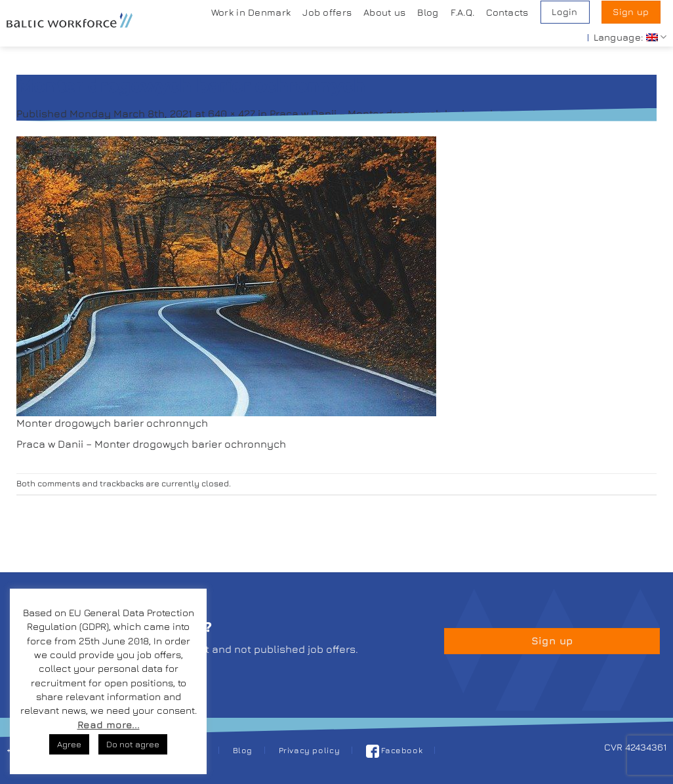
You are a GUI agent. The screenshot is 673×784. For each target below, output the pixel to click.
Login (564, 12)
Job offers (327, 12)
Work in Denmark (251, 12)
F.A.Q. (463, 12)
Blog (428, 12)
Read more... (109, 725)
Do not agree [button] (133, 744)
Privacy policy (310, 750)
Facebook (395, 750)
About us (384, 12)
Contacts (507, 12)
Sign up (631, 12)
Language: (630, 37)
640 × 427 (232, 113)
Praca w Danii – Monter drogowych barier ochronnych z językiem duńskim (455, 113)
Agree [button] (69, 744)
